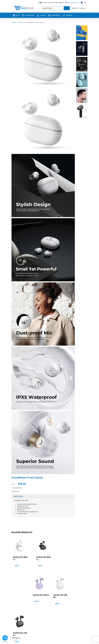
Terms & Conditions (18, 633)
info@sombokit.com (73, 3)
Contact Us (82, 8)
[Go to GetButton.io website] (5, 642)
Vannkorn (84, 641)
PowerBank (56, 15)
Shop (18, 15)
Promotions (15, 629)
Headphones (30, 15)
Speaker (43, 15)
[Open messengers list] (5, 638)
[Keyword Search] (53, 8)
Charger (69, 15)
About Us (75, 8)
